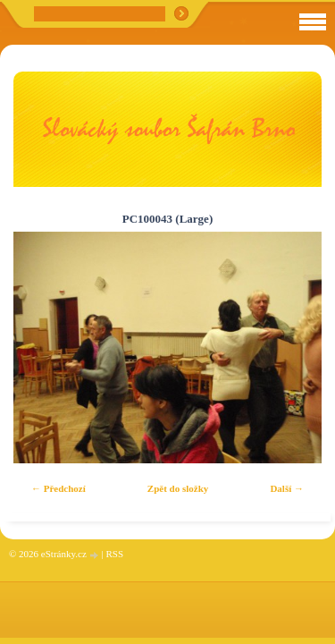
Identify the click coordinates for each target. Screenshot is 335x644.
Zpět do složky (178, 488)
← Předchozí (59, 488)
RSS (114, 554)
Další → (287, 488)
